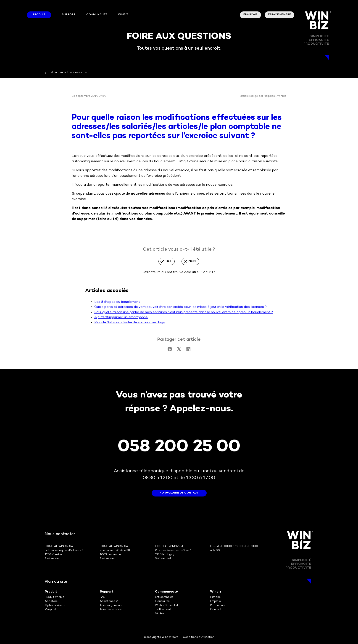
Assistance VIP (110, 601)
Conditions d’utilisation (199, 637)
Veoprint (50, 610)
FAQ (103, 597)
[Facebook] (170, 350)
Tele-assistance (111, 610)
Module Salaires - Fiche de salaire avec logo (130, 322)
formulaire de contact (179, 493)
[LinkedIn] (188, 350)
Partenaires (218, 605)
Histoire (215, 597)
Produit (39, 15)
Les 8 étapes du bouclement (117, 302)
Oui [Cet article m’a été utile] (168, 261)
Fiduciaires (162, 601)
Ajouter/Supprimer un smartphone (121, 317)
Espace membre (279, 15)
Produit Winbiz (54, 597)
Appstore (51, 601)
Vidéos (160, 614)
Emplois (215, 601)
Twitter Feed (163, 610)
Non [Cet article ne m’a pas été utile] (192, 261)
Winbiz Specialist (167, 605)
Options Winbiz (55, 605)
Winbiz (216, 592)
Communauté (97, 15)
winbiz (123, 15)
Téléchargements (111, 605)
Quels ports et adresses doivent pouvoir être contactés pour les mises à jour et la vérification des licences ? (180, 307)
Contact (216, 610)
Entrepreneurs (164, 597)
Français (250, 15)
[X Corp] (179, 350)
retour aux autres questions (68, 73)
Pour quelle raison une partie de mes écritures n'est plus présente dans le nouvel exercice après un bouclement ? (184, 312)
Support (69, 15)
